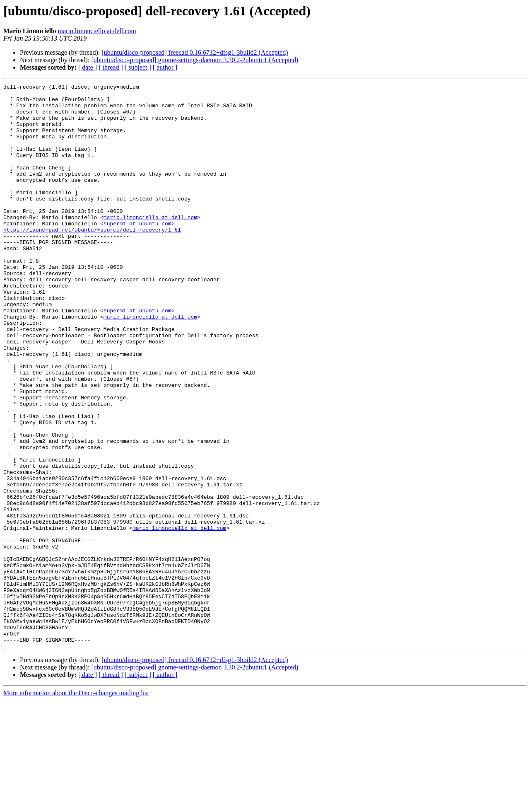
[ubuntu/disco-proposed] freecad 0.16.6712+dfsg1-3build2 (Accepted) (195, 52)
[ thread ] (111, 67)
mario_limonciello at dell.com (179, 617)
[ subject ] (138, 67)
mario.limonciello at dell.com (97, 31)
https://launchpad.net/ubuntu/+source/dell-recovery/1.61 (92, 259)
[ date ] (88, 67)
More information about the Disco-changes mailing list (76, 805)
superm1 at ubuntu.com (137, 252)
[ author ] (165, 67)
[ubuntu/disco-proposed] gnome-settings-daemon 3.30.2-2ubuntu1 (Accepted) (195, 60)
